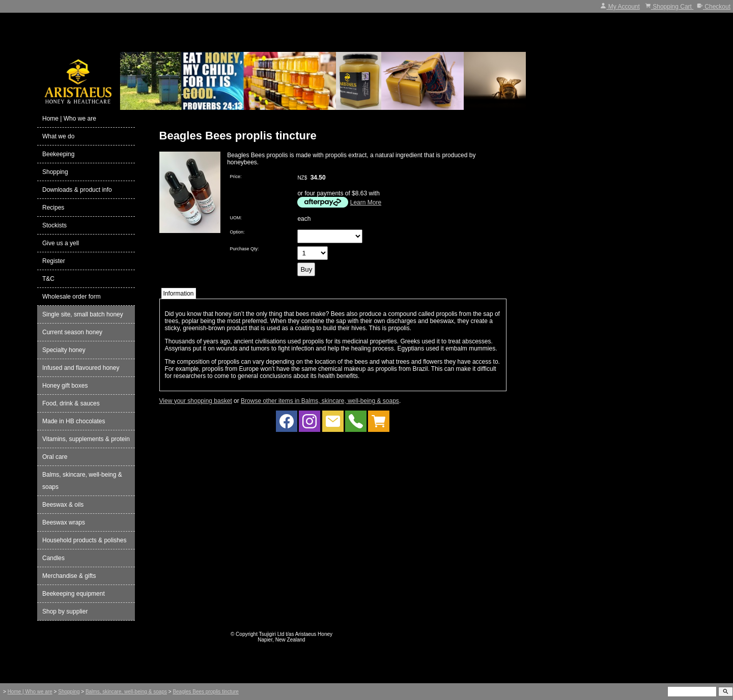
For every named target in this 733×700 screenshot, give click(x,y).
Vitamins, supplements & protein (86, 439)
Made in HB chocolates (74, 421)
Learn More (366, 202)
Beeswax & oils (63, 505)
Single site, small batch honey (83, 314)
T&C (48, 279)
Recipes (53, 208)
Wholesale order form (72, 297)
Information (179, 294)
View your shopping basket (196, 401)
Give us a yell (61, 243)
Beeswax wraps (64, 522)
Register (54, 261)
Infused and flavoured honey (81, 368)
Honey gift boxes (65, 386)
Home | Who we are (69, 119)
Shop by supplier (65, 611)
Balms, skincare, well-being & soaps (82, 481)
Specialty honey (64, 350)
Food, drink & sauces (71, 403)
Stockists (54, 225)
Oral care (55, 457)
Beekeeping (58, 154)
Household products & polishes (84, 540)
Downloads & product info (77, 190)
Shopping (55, 172)
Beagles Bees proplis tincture (206, 692)
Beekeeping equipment (74, 594)
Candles (53, 558)
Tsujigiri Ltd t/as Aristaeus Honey (296, 634)
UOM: (236, 218)
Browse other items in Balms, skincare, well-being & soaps (320, 401)
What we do (58, 136)
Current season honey (72, 332)
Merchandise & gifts (69, 576)
